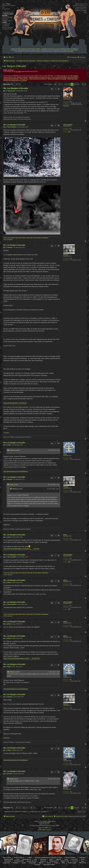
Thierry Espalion (68, 125)
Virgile (65, 454)
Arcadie (24, 863)
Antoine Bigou (32, 863)
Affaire (63, 863)
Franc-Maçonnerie (19, 861)
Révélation (16, 863)
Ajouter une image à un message (57, 79)
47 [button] (66, 84)
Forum (66, 859)
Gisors (83, 861)
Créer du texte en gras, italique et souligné (15, 77)
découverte (51, 49)
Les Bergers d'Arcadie (14, 66)
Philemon (66, 255)
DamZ (36, 859)
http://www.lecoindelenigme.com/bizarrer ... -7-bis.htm (21, 549)
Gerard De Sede (65, 861)
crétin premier (67, 98)
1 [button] (62, 84)
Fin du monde (6, 863)
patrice (65, 535)
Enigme (51, 859)
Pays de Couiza (7, 858)
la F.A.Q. (63, 76)
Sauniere (59, 859)
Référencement (27, 859)
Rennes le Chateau (35, 49)
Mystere (41, 863)
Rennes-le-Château (71, 858)
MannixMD (48, 823)
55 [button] (83, 84)
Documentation (53, 861)
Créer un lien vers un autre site (38, 79)
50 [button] (75, 84)
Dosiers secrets (72, 863)
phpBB (39, 826)
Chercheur (75, 861)
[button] (55, 84)
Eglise (18, 859)
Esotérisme (37, 865)
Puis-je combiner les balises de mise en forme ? (65, 77)
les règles (18, 71)
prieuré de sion (74, 50)
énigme (72, 51)
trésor (38, 50)
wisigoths (20, 51)
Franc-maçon (74, 859)
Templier (56, 863)
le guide (76, 76)
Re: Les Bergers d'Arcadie (16, 88)
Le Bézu (29, 858)
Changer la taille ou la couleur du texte (39, 77)
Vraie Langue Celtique (49, 865)
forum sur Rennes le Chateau (33, 51)
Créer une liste (24, 79)
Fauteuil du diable (9, 859)
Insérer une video (72, 79)
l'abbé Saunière (22, 49)
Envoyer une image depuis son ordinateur (15, 80)
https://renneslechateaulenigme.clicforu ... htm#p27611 (22, 658)
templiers (65, 50)
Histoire (49, 863)
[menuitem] (6, 57)
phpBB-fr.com (47, 828)
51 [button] (78, 84)
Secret (83, 859)
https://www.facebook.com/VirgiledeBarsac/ (16, 471)
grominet (66, 788)
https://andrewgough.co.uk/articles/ (15, 403)
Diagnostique (8, 861)
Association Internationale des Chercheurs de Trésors (49, 858)
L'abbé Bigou (82, 858)
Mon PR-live (83, 863)
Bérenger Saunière (32, 861)
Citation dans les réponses (11, 79)
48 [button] (69, 84)
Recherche (43, 859)
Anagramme (43, 861)
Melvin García (52, 821)
